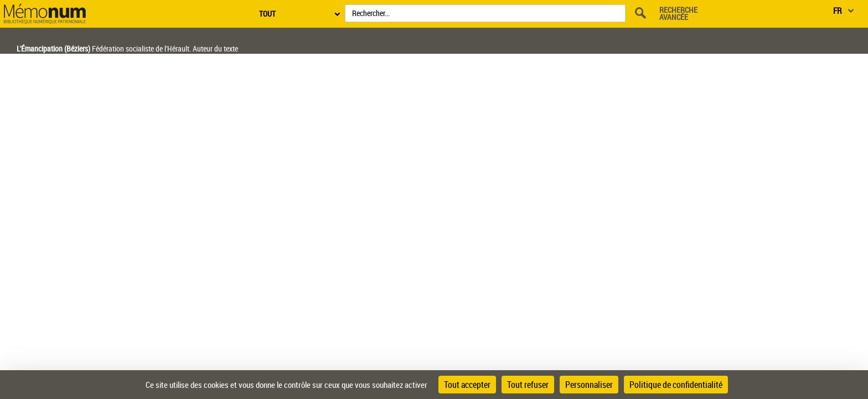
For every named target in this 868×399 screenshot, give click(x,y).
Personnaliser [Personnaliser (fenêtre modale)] (589, 385)
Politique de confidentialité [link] (676, 385)
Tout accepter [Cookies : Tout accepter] (467, 385)
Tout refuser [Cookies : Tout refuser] (528, 385)
